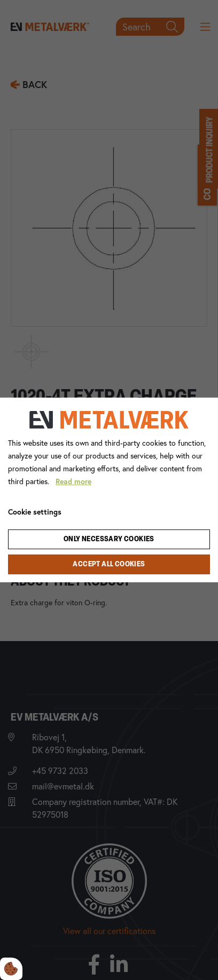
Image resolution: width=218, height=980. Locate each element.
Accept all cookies (109, 564)
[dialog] (109, 490)
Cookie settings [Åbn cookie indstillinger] (35, 512)
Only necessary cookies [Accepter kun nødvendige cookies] (109, 539)
